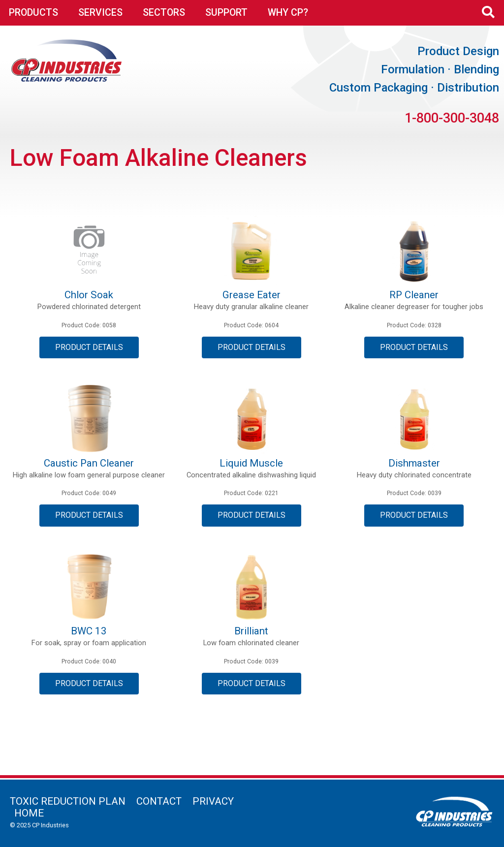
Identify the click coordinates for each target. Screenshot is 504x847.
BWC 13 (89, 631)
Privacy (213, 801)
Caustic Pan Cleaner (89, 463)
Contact (159, 801)
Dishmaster (414, 463)
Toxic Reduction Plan (68, 801)
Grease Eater (252, 295)
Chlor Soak (89, 295)
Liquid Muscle (251, 463)
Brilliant (251, 631)
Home (29, 813)
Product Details (89, 347)
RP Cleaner (414, 295)
